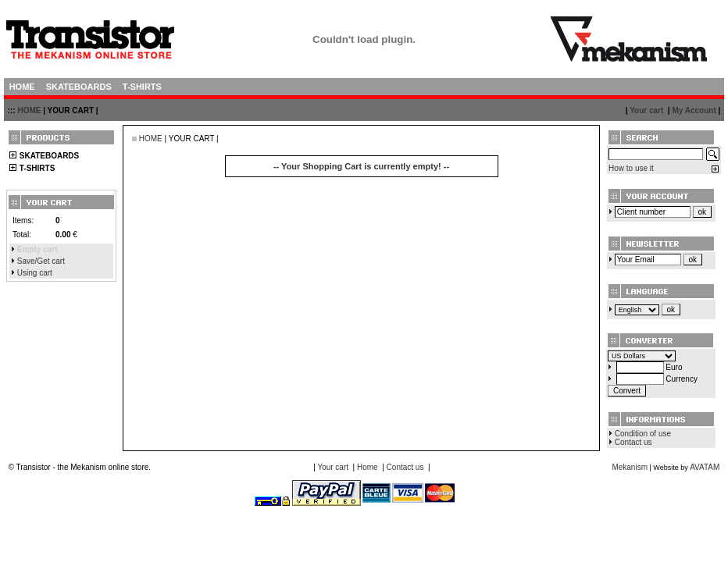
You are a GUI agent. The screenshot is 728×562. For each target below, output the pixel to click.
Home (368, 467)
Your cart (646, 110)
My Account (694, 110)
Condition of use (643, 434)
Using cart (35, 273)
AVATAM (705, 467)
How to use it (631, 168)
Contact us (633, 442)
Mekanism (630, 467)
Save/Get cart (41, 261)
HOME (29, 110)
